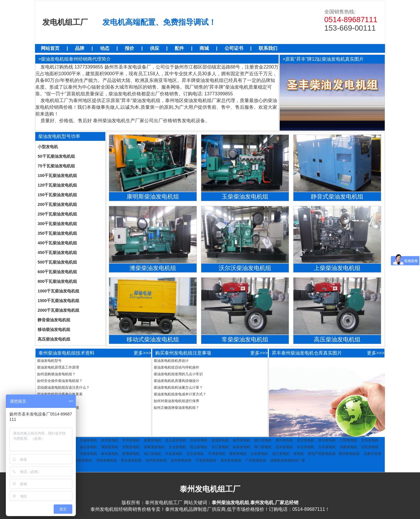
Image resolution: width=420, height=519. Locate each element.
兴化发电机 (174, 454)
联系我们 (268, 48)
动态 (105, 48)
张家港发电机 (154, 447)
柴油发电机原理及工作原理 (58, 367)
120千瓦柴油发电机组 (57, 185)
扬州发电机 (242, 440)
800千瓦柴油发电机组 (57, 281)
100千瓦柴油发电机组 (57, 176)
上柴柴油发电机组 (337, 268)
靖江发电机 (153, 454)
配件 (179, 48)
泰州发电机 (284, 440)
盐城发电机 (220, 440)
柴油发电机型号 (49, 361)
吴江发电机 (220, 447)
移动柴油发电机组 (54, 329)
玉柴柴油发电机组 (245, 197)
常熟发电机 (131, 447)
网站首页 (50, 48)
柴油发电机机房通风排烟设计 (176, 381)
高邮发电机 (349, 447)
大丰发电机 (327, 447)
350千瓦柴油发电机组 (57, 233)
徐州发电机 (110, 440)
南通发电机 (153, 440)
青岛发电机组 (131, 460)
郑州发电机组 (349, 454)
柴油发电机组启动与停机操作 (176, 367)
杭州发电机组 (156, 460)
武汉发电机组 (82, 460)
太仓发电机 (177, 447)
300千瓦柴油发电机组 (57, 224)
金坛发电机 (88, 447)
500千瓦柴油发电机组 (57, 262)
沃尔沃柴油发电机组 (245, 268)
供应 (155, 48)
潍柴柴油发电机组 (153, 268)
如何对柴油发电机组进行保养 (176, 401)
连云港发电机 (176, 440)
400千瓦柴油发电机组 (57, 243)
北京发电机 (195, 454)
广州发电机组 (256, 460)
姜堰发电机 (131, 454)
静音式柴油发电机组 (337, 197)
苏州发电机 (327, 440)
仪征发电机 (370, 447)
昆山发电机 (199, 447)
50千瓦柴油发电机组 (56, 156)
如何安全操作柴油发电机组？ (60, 381)
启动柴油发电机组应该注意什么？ (63, 388)
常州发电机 (131, 440)
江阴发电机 (349, 440)
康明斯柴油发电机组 (153, 197)
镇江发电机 (263, 440)
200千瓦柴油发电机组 (57, 204)
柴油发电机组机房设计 (171, 361)
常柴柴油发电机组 (245, 339)
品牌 (80, 48)
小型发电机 (48, 147)
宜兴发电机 (370, 440)
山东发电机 (259, 454)
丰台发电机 (306, 447)
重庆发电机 (238, 454)
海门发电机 (263, 447)
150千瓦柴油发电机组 (57, 195)
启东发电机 (284, 447)
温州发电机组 (181, 460)
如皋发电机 (242, 447)
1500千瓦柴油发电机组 (58, 301)
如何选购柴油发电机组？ (56, 374)
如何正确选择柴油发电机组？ (176, 408)
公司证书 (234, 48)
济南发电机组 (106, 460)
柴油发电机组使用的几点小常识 (178, 374)
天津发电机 (217, 454)
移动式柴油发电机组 (153, 339)
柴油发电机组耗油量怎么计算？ (178, 388)
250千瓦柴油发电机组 (57, 214)
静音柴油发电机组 (54, 320)
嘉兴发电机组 (231, 460)
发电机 (299, 454)
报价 (129, 48)
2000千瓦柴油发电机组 (58, 310)
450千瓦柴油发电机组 (57, 253)
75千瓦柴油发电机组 (56, 166)
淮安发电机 (199, 440)
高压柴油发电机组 (54, 339)
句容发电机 (88, 454)
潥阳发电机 (110, 447)
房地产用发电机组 (322, 454)
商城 (204, 48)
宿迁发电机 (306, 440)
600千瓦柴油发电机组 (57, 272)
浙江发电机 (281, 454)
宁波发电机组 (206, 460)
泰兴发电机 (110, 454)
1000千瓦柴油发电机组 (58, 291)
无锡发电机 (88, 440)
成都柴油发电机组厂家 (288, 460)
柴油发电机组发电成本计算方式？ (180, 394)
